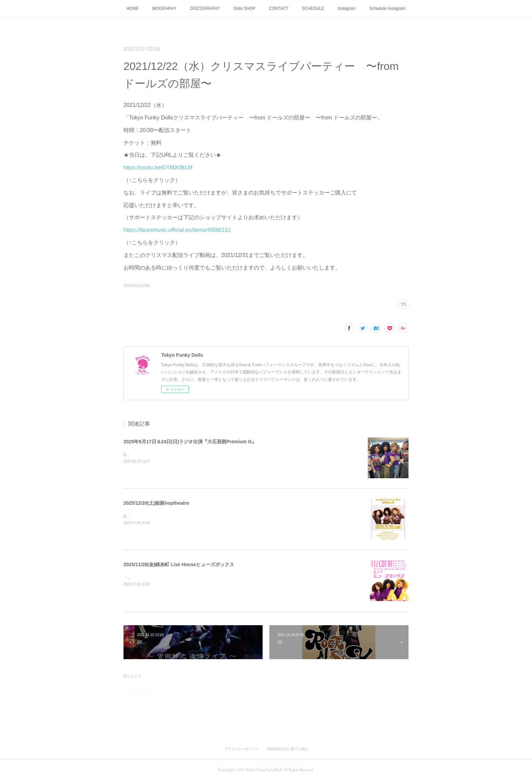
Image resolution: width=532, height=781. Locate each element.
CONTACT (279, 8)
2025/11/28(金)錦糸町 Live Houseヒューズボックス (179, 564)
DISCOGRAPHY (205, 8)
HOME (133, 8)
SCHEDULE (313, 8)
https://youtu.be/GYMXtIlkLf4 (158, 168)
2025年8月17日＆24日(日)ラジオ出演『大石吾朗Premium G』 (190, 442)
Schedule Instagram (388, 8)
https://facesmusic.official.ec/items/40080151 (177, 230)
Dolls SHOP (245, 8)
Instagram (347, 8)
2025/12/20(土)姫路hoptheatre (156, 503)
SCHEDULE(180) (137, 286)
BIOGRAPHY (164, 8)
